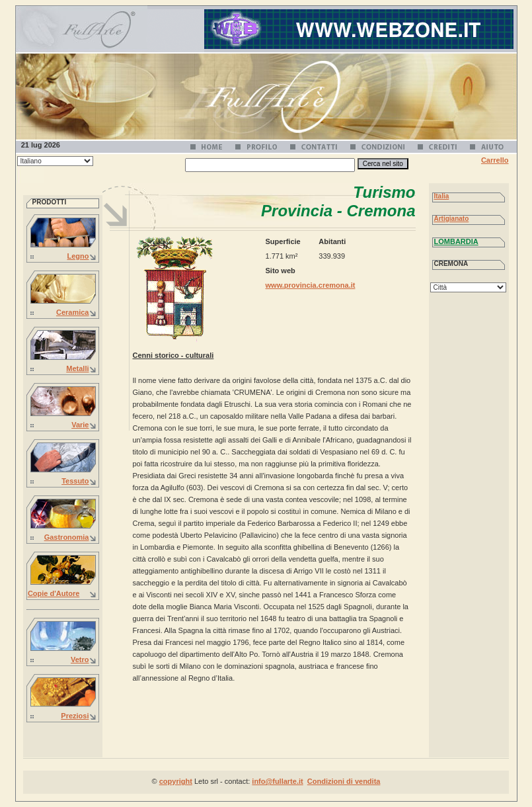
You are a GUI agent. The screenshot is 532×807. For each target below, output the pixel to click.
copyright (176, 781)
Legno (78, 256)
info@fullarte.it (277, 781)
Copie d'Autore (54, 593)
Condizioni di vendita (344, 781)
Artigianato (452, 219)
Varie (80, 425)
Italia (442, 196)
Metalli (77, 368)
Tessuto (75, 481)
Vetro (80, 659)
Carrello (495, 160)
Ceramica (73, 312)
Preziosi (75, 716)
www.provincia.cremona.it (311, 285)
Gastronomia (67, 537)
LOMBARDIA (456, 241)
